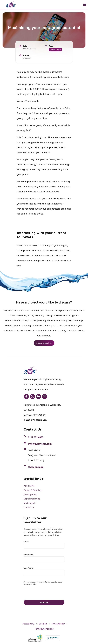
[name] (44, 559)
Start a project (43, 343)
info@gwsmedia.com (40, 444)
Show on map (36, 467)
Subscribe (44, 602)
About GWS (29, 486)
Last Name (28, 568)
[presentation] (43, 592)
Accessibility (28, 624)
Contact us (29, 507)
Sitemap (43, 624)
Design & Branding (33, 490)
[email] (44, 546)
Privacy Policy (58, 624)
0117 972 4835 (36, 437)
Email (26, 541)
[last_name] (44, 573)
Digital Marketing (32, 499)
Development (30, 494)
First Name (29, 555)
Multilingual (29, 503)
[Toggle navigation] (84, 5)
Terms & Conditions (44, 629)
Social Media (55, 50)
